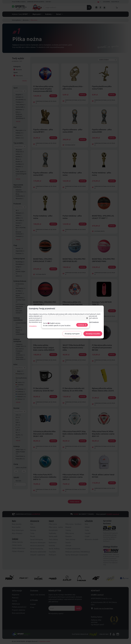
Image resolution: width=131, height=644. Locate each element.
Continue (82, 325)
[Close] (87, 318)
